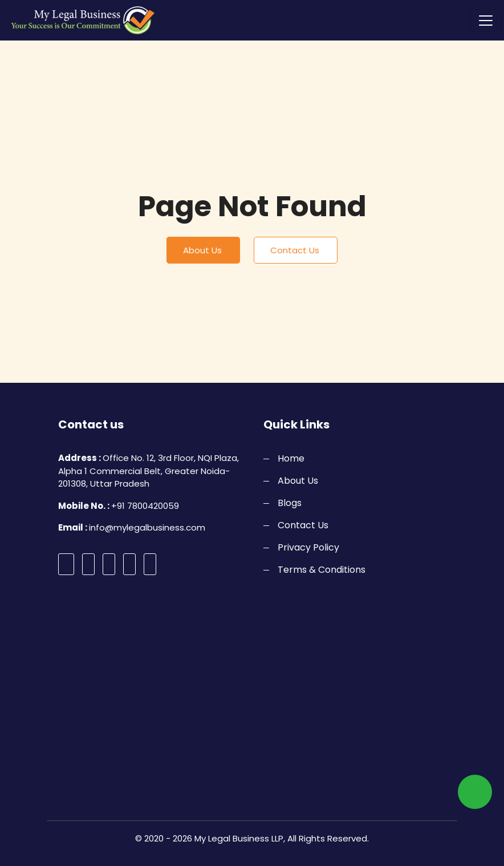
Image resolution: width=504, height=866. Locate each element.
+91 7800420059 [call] (145, 506)
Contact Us (295, 250)
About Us (202, 250)
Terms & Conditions (322, 570)
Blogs (290, 503)
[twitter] (88, 564)
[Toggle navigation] (486, 21)
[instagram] (109, 564)
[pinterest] (129, 564)
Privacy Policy (308, 547)
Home (291, 458)
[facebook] (66, 564)
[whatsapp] (475, 792)
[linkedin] (150, 564)
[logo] (79, 20)
